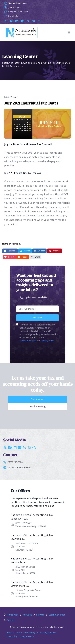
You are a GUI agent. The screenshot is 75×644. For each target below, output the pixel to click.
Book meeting (38, 406)
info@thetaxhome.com (19, 467)
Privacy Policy (48, 341)
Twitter (25, 251)
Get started (37, 399)
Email (35, 257)
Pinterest (55, 251)
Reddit (23, 257)
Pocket (9, 257)
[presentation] (36, 351)
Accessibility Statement (47, 632)
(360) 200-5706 (15, 462)
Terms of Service (28, 341)
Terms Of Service (14, 632)
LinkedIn (39, 251)
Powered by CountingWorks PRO (21, 636)
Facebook (10, 251)
